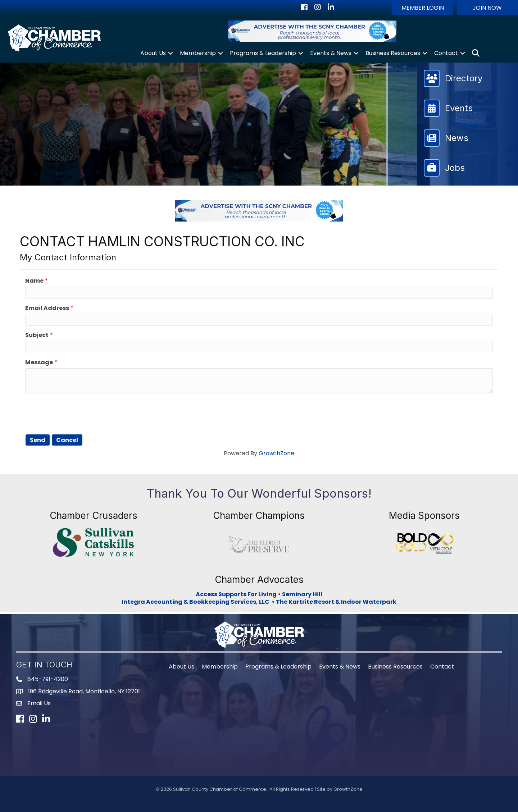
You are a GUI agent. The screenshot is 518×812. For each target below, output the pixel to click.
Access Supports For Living (236, 594)
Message (39, 362)
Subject (37, 335)
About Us (153, 53)
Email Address (47, 308)
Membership (198, 53)
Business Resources (393, 53)
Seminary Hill (302, 594)
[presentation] (80, 413)
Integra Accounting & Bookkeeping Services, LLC (197, 602)
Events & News (331, 53)
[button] (423, 8)
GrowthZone (276, 453)
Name (34, 281)
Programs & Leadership (263, 53)
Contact (446, 53)
